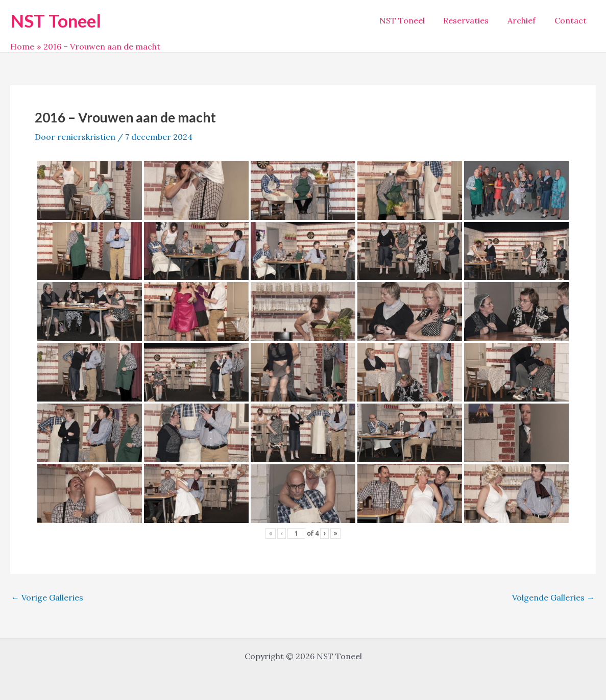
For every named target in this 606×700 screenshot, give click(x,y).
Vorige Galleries (47, 597)
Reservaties (472, 20)
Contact (572, 20)
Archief (525, 20)
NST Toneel (56, 20)
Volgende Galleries (553, 597)
